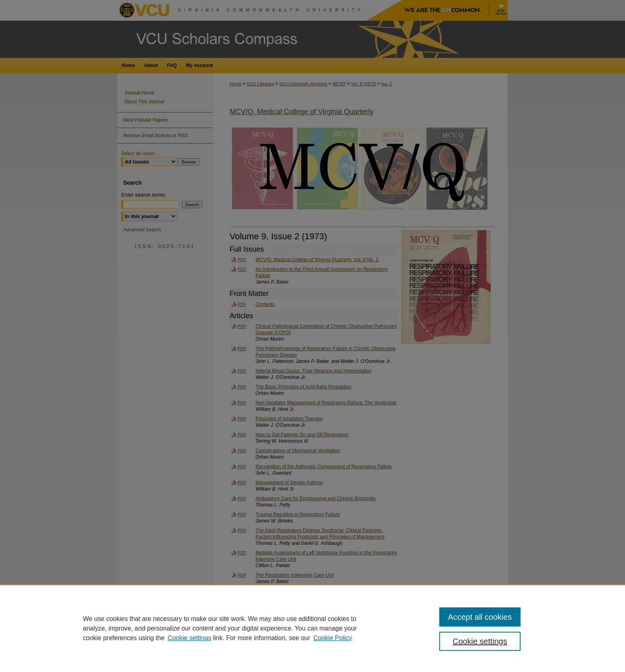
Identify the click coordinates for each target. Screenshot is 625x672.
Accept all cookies (480, 617)
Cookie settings (190, 638)
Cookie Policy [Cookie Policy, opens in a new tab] (333, 638)
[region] (312, 628)
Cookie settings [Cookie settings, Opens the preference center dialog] (480, 641)
